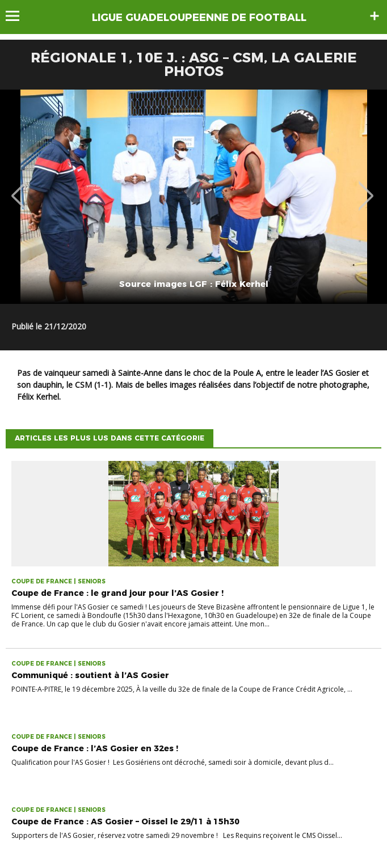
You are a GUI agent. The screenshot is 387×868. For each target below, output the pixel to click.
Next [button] (366, 188)
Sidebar (375, 16)
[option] (194, 197)
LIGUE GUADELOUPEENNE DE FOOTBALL (199, 18)
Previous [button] (19, 188)
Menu (18, 16)
